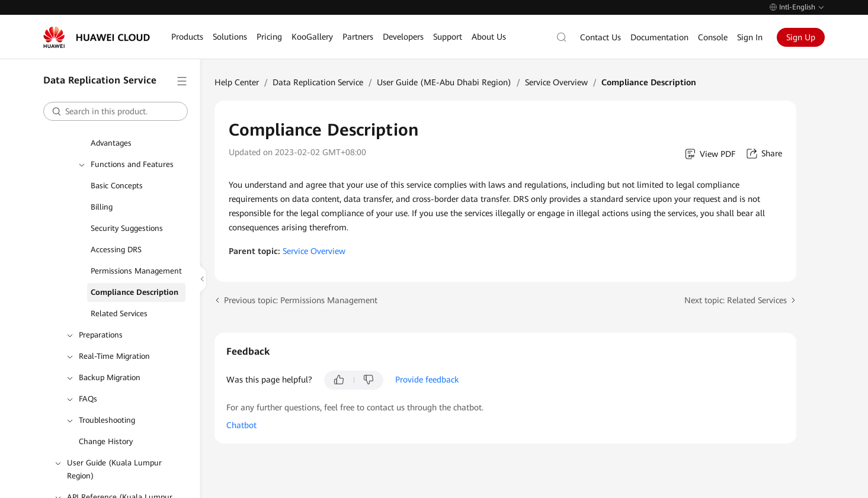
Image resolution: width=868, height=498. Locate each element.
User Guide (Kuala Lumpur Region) (114, 469)
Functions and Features (132, 164)
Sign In (750, 37)
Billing (102, 207)
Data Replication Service (318, 82)
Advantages (111, 143)
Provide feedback (427, 380)
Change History (106, 441)
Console (713, 37)
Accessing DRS (116, 250)
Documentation (659, 37)
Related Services (119, 314)
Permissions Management (136, 271)
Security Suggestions (127, 228)
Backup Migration (110, 377)
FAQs (88, 399)
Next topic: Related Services (736, 300)
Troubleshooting (107, 420)
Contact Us (600, 37)
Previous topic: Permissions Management (301, 300)
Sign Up (801, 37)
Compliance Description (134, 292)
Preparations (101, 335)
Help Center (237, 82)
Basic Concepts (117, 186)
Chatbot (241, 425)
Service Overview (556, 82)
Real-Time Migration (114, 356)
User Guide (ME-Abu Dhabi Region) (444, 82)
